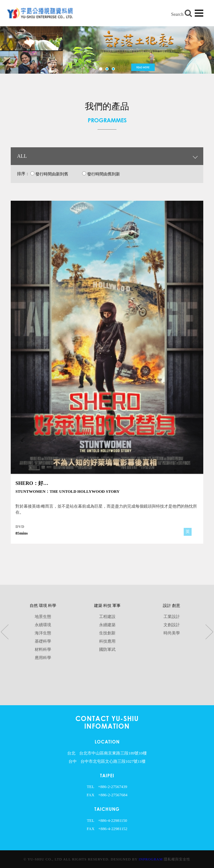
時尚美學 (172, 633)
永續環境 (43, 625)
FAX (90, 795)
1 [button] (101, 69)
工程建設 (107, 617)
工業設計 (172, 617)
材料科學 (43, 650)
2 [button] (107, 69)
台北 (71, 753)
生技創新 (107, 633)
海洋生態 (43, 633)
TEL (90, 787)
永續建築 (107, 625)
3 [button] (113, 69)
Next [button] (209, 632)
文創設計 (172, 625)
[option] (107, 50)
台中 (73, 761)
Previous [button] (5, 632)
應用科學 (43, 658)
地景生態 (43, 617)
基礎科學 (43, 641)
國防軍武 (107, 650)
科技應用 (107, 641)
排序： (23, 174)
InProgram (151, 859)
